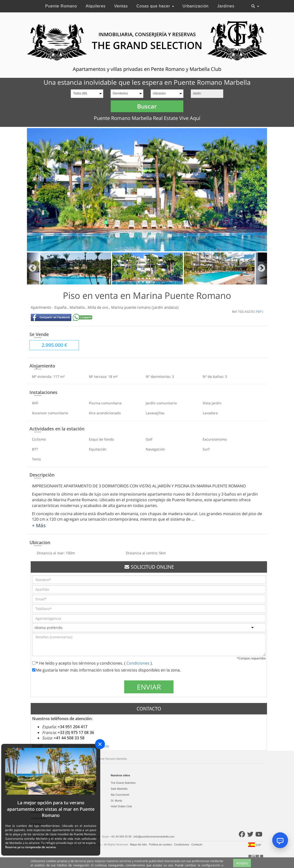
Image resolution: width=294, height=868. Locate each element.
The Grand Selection (123, 783)
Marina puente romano (131, 307)
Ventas (121, 6)
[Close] (100, 744)
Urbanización (196, 6)
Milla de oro (98, 307)
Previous (33, 268)
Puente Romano (61, 6)
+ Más (39, 525)
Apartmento (41, 307)
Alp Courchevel (120, 795)
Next (261, 268)
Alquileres (96, 6)
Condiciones (138, 663)
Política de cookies (161, 844)
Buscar (147, 106)
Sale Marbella (119, 789)
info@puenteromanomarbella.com (154, 837)
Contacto (197, 844)
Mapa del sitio (139, 844)
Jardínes (226, 6)
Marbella (78, 307)
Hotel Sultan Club (121, 806)
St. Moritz (116, 801)
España (61, 307)
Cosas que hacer (155, 6)
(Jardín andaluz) (165, 307)
